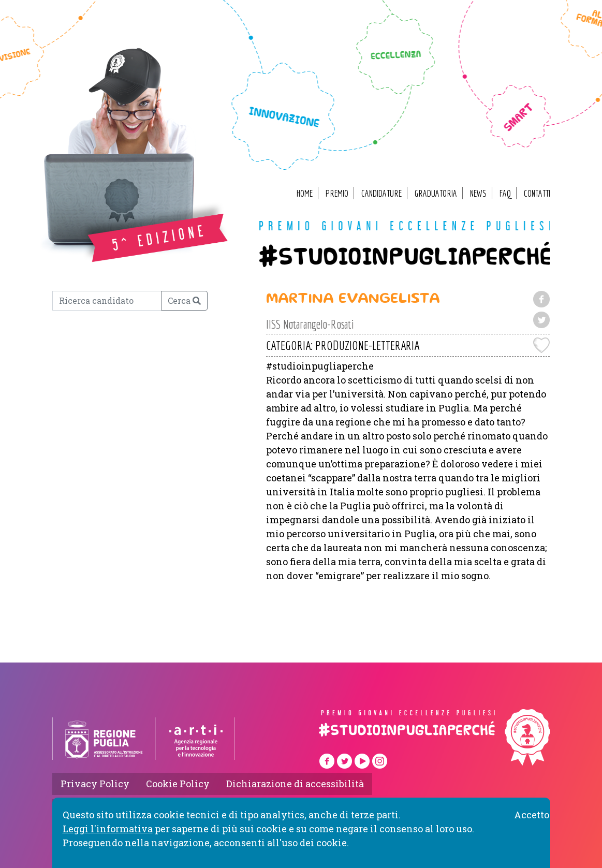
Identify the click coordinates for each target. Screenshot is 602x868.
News (478, 193)
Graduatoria (436, 193)
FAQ (505, 193)
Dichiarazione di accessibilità (295, 784)
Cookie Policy (178, 784)
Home (305, 193)
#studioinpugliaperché (405, 256)
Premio (337, 193)
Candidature (381, 193)
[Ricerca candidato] (107, 301)
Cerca (184, 300)
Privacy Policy (95, 784)
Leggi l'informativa (108, 829)
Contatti (537, 193)
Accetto (532, 815)
